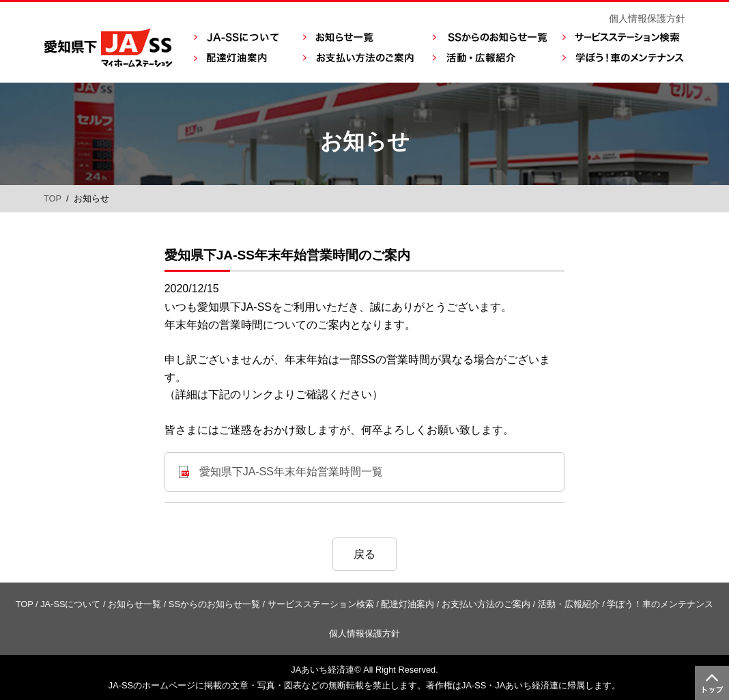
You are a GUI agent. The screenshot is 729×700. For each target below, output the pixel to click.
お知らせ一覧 (134, 604)
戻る (364, 554)
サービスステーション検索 (321, 604)
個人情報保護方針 (647, 18)
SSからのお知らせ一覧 (214, 604)
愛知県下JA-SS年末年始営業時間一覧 (291, 472)
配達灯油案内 (408, 604)
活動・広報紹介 (569, 604)
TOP (53, 198)
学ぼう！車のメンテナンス (660, 604)
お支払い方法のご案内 (486, 604)
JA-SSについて (70, 604)
